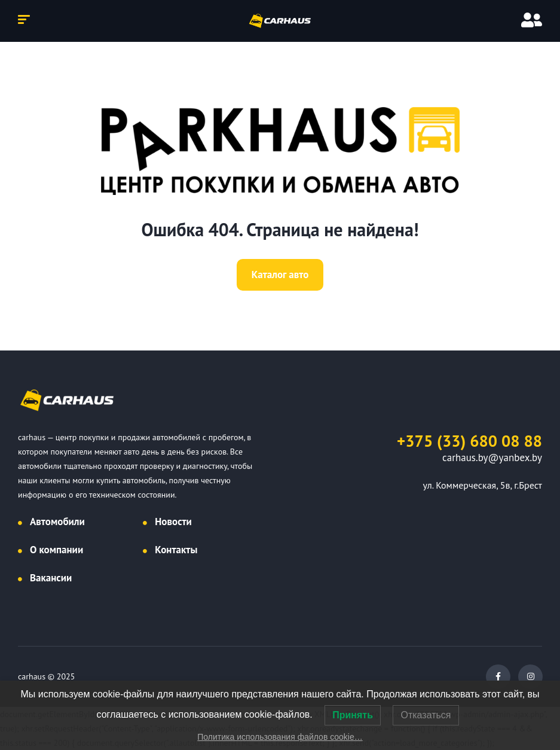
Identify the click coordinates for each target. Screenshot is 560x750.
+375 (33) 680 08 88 (469, 441)
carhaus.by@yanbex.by (492, 458)
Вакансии (51, 578)
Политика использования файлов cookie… (280, 737)
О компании (56, 550)
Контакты (176, 550)
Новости (173, 522)
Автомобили (57, 522)
